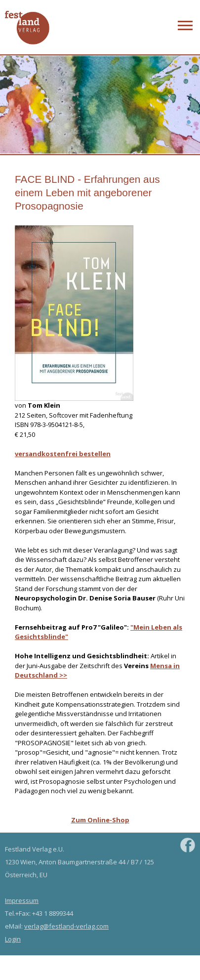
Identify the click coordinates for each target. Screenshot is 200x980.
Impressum (22, 900)
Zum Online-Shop (100, 820)
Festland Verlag (27, 28)
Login (13, 939)
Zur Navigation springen (184, 23)
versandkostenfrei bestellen (63, 454)
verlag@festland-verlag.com (66, 926)
